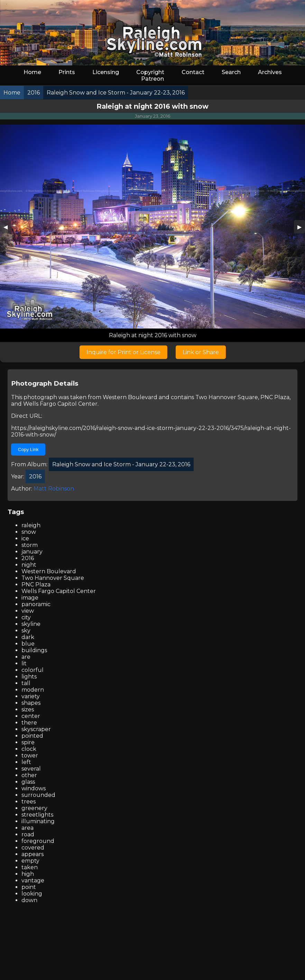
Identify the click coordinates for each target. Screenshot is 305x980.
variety (31, 696)
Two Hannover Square (227, 397)
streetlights (37, 815)
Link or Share (201, 352)
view (28, 611)
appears (33, 854)
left (26, 762)
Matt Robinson (54, 489)
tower (30, 756)
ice (25, 538)
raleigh (31, 525)
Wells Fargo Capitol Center (60, 404)
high (28, 874)
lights (29, 677)
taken (30, 867)
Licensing (106, 72)
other (29, 775)
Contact (193, 72)
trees (29, 802)
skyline (31, 624)
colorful (33, 670)
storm (30, 545)
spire (28, 742)
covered (33, 848)
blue (28, 644)
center (31, 716)
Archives (270, 72)
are (26, 657)
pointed (32, 736)
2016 (28, 558)
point (29, 887)
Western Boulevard (130, 397)
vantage (33, 880)
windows (34, 788)
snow (29, 532)
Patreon (152, 79)
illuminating (38, 821)
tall (26, 683)
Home (32, 72)
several (31, 769)
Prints (67, 72)
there (29, 723)
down (29, 900)
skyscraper (36, 729)
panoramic (36, 604)
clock (29, 749)
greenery (34, 808)
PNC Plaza (275, 397)
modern (33, 690)
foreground (38, 841)
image (30, 598)
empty (30, 861)
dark (28, 637)
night (29, 565)
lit (24, 663)
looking (32, 894)
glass (28, 782)
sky (26, 631)
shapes (31, 703)
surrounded (38, 795)
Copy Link (28, 449)
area (27, 828)
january (32, 552)
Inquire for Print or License (123, 352)
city (26, 617)
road (28, 834)
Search (231, 72)
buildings (34, 650)
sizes (28, 709)
